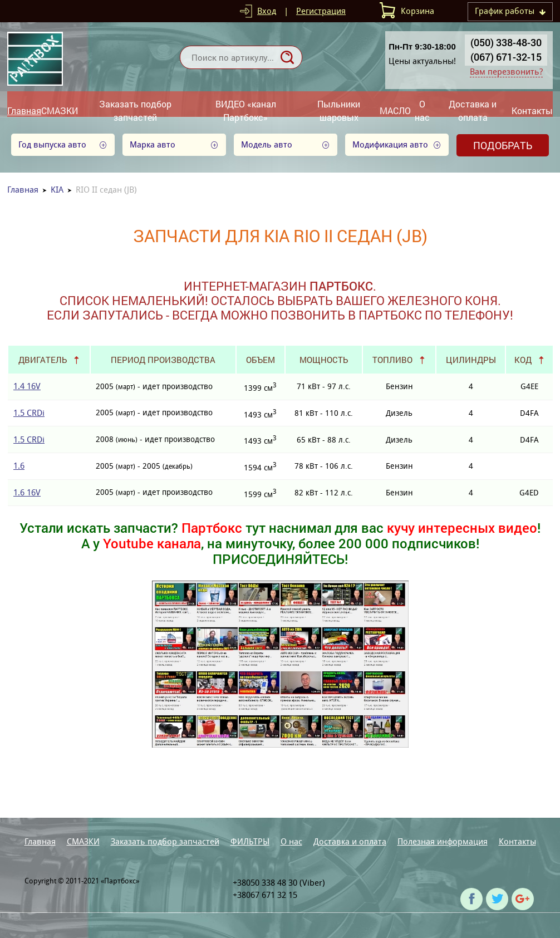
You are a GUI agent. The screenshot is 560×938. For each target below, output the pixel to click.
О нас (422, 111)
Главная (24, 111)
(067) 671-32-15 (506, 57)
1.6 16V (27, 492)
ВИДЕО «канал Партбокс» (246, 111)
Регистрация (321, 11)
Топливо (392, 360)
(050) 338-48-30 (506, 42)
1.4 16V (27, 386)
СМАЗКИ (60, 111)
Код (523, 360)
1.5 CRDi (29, 413)
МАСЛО (395, 111)
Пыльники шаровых (339, 111)
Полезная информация (443, 841)
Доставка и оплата (473, 111)
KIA (57, 190)
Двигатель (43, 360)
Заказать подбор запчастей (135, 111)
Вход (267, 11)
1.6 (19, 466)
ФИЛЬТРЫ (250, 841)
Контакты (532, 111)
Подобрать (503, 145)
